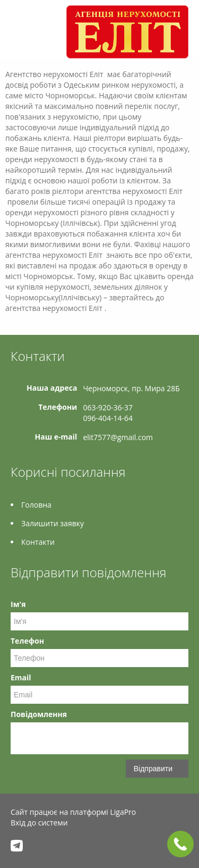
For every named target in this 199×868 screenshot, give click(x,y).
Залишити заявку (53, 523)
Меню (20, 25)
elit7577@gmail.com (118, 437)
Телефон (27, 641)
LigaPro (123, 812)
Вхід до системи (39, 823)
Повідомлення (39, 714)
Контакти (38, 542)
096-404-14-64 (108, 418)
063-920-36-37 (108, 407)
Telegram (17, 845)
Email (21, 677)
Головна (36, 505)
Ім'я (18, 604)
